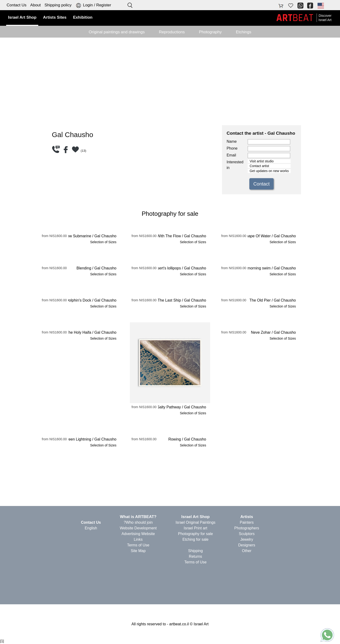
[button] (320, 5)
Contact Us (17, 5)
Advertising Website (138, 534)
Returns (195, 556)
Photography (210, 32)
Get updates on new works (269, 171)
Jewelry (247, 539)
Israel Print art (195, 528)
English (91, 528)
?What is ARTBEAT (138, 517)
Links (138, 539)
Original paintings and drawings (117, 32)
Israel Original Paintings (195, 522)
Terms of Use (195, 562)
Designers (247, 545)
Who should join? (138, 522)
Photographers (247, 528)
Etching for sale (195, 539)
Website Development (138, 528)
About (35, 5)
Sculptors (247, 534)
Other (247, 551)
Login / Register (93, 5)
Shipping (195, 551)
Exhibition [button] (83, 17)
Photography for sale (195, 534)
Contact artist (269, 166)
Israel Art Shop (195, 517)
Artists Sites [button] (55, 17)
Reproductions (172, 32)
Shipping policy (58, 5)
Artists (247, 517)
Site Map (138, 551)
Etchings (244, 32)
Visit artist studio (269, 161)
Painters (247, 522)
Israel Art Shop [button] (22, 17)
